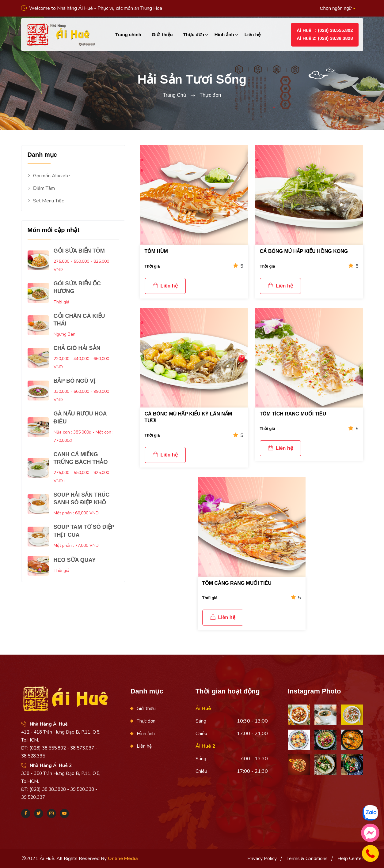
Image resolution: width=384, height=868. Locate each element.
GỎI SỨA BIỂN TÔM (79, 251)
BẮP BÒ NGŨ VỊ (75, 381)
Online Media (123, 859)
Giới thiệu (162, 34)
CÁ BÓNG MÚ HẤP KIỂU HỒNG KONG (304, 251)
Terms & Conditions (307, 859)
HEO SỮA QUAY (75, 560)
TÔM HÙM (156, 251)
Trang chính (128, 34)
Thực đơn (194, 34)
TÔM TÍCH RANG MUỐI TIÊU (293, 414)
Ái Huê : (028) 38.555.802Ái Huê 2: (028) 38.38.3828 (325, 34)
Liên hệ (253, 34)
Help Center (350, 859)
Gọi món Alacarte (49, 176)
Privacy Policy (262, 859)
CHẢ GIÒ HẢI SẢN (77, 348)
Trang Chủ (174, 95)
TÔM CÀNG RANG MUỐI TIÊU (237, 583)
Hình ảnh (224, 34)
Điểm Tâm (41, 188)
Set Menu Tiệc (46, 201)
